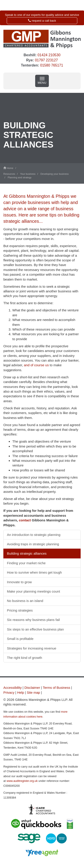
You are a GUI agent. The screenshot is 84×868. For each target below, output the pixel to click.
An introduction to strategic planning (34, 535)
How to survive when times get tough (34, 572)
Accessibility (13, 688)
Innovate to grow (19, 582)
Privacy (9, 692)
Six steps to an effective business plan (35, 629)
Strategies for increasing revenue (32, 648)
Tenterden (29, 65)
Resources (9, 174)
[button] (42, 18)
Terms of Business (57, 688)
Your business (28, 174)
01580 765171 (52, 65)
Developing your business (55, 174)
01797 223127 (46, 60)
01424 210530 (49, 55)
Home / (10, 168)
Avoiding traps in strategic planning (33, 544)
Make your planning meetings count (33, 591)
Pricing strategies (20, 610)
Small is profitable (20, 639)
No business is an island (25, 601)
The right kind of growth (25, 658)
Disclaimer (32, 688)
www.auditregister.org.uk (22, 781)
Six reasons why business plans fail (33, 620)
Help (20, 692)
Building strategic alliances (27, 553)
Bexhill (29, 55)
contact (25, 520)
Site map (33, 692)
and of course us (36, 365)
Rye (29, 60)
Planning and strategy (19, 177)
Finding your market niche (26, 563)
